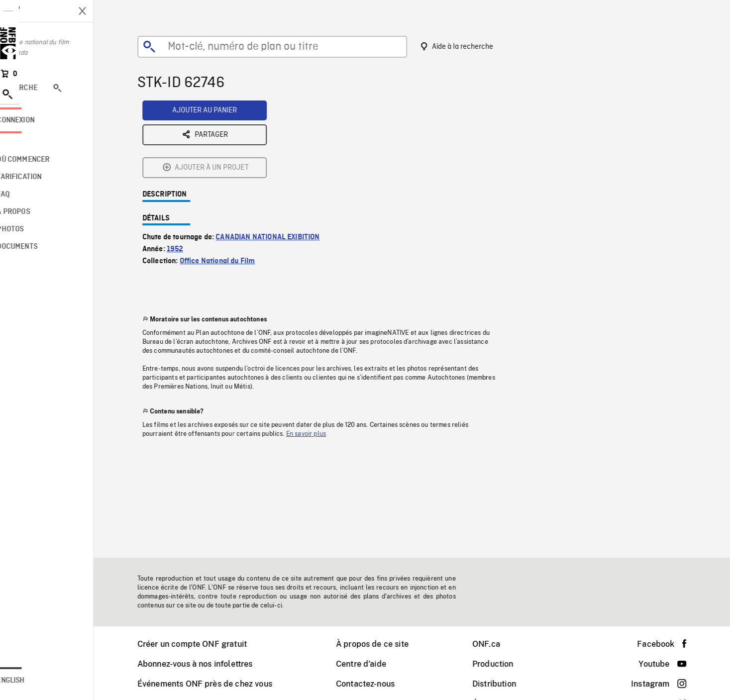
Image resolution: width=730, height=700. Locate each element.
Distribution (507, 684)
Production (506, 664)
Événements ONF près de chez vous (218, 684)
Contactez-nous (378, 684)
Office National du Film (230, 184)
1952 (188, 172)
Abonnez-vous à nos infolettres (208, 664)
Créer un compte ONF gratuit (205, 644)
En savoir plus (319, 356)
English (36, 681)
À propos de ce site (385, 644)
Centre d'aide (374, 664)
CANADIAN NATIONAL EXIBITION (280, 160)
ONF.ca (499, 644)
